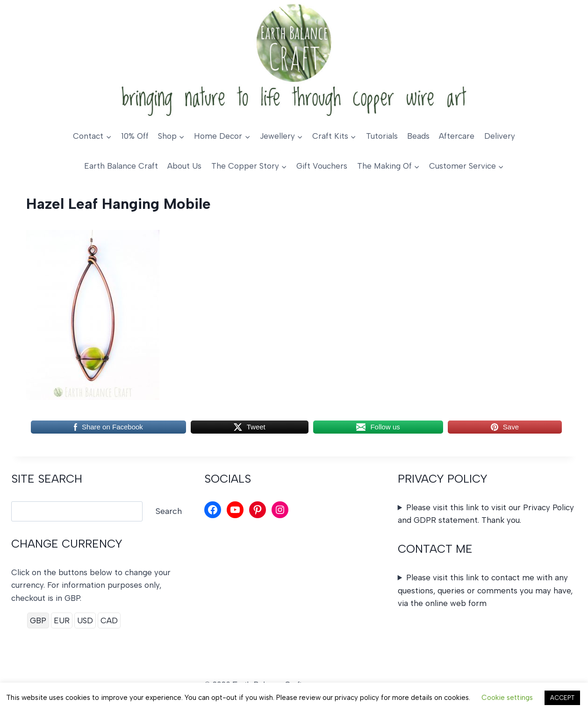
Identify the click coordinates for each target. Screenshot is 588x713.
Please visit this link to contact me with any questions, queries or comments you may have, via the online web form (485, 590)
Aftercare (457, 136)
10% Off (135, 136)
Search (169, 511)
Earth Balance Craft (121, 166)
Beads (418, 136)
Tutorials (382, 136)
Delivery (500, 136)
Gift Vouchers (322, 166)
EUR (62, 620)
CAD (109, 620)
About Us (184, 166)
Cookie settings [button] (507, 698)
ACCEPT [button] (562, 698)
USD (85, 620)
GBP (38, 620)
